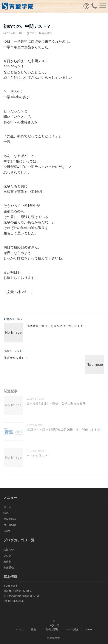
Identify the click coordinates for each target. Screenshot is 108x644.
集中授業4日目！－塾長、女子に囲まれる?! (56, 403)
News (7, 531)
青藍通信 (9, 568)
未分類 (7, 562)
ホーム (7, 507)
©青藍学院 (54, 638)
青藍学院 (47, 33)
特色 (7, 513)
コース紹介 (10, 525)
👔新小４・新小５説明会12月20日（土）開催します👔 (64, 430)
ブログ (33, 33)
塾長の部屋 (10, 519)
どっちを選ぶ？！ (39, 456)
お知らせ (9, 550)
